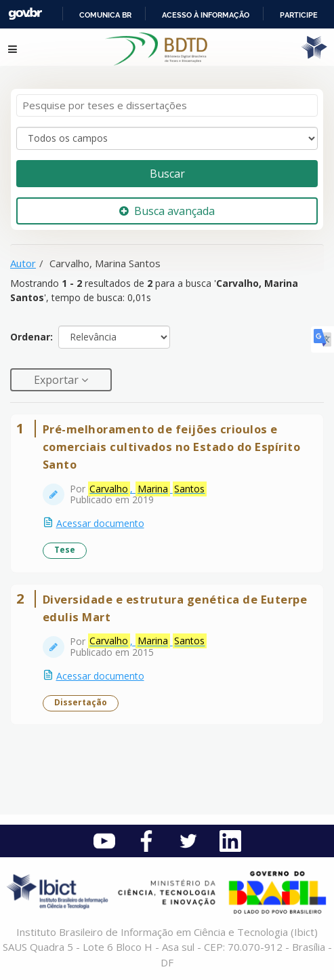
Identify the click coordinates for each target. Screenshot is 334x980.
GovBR (25, 14)
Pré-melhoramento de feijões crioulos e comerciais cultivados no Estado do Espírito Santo (172, 447)
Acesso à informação (206, 15)
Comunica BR (105, 15)
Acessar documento (100, 523)
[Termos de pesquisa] (167, 105)
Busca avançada (167, 211)
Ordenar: (32, 337)
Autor (23, 263)
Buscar (167, 174)
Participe (299, 15)
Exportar (58, 380)
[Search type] (167, 138)
